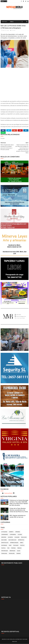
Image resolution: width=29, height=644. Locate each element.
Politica (22, 545)
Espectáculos (5, 543)
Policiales (16, 545)
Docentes (10, 537)
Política (3, 548)
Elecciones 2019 (12, 540)
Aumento (11, 532)
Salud (19, 551)
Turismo (18, 554)
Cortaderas (13, 535)
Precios (19, 548)
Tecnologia (4, 554)
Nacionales (4, 545)
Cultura (20, 535)
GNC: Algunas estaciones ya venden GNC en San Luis (17, 516)
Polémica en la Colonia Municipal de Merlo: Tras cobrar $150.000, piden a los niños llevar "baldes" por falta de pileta (19, 503)
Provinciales (5, 551)
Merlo (22, 543)
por (8, 548)
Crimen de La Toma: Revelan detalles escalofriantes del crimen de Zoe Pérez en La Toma (19, 510)
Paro (10, 545)
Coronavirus (5, 535)
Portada (5, 22)
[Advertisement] (14, 581)
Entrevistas (21, 540)
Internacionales (14, 543)
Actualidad (4, 532)
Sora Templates (11, 639)
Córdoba (18, 532)
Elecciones (4, 540)
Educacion (24, 537)
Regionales (12, 551)
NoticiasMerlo (8, 493)
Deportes (4, 537)
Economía (17, 537)
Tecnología (12, 554)
